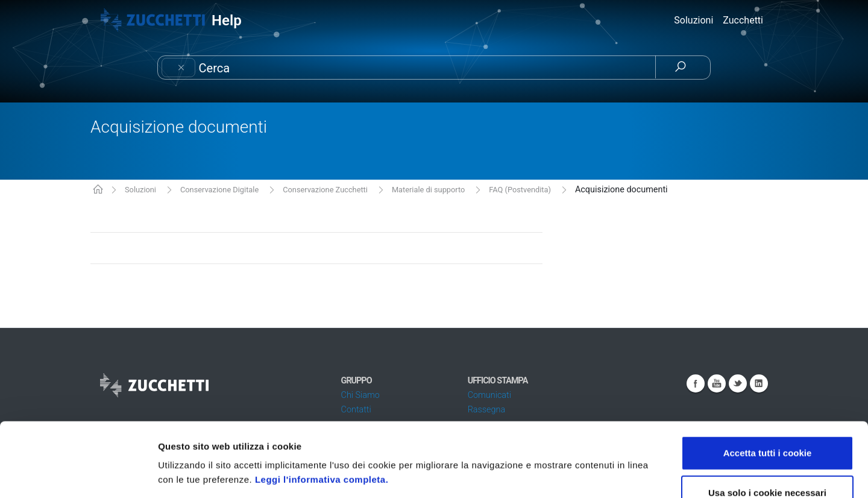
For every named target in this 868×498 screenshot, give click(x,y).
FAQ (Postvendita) (520, 190)
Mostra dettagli (640, 474)
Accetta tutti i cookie (768, 379)
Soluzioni (140, 190)
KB (98, 190)
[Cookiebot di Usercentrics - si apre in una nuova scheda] (78, 474)
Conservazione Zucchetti (325, 190)
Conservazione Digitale (219, 190)
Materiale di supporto (428, 190)
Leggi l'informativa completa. (322, 405)
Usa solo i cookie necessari (767, 419)
